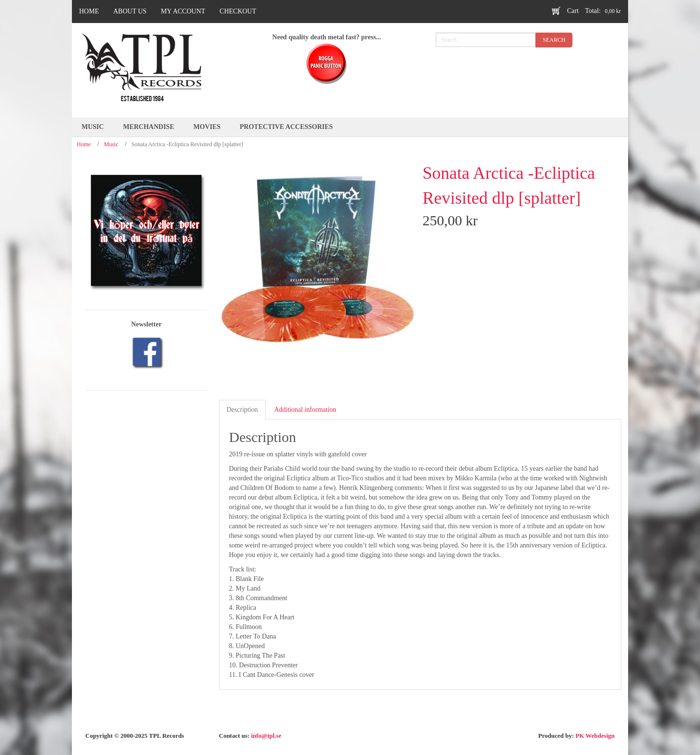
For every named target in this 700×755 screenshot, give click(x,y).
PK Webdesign (595, 736)
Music (111, 144)
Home (84, 144)
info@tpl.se (266, 736)
